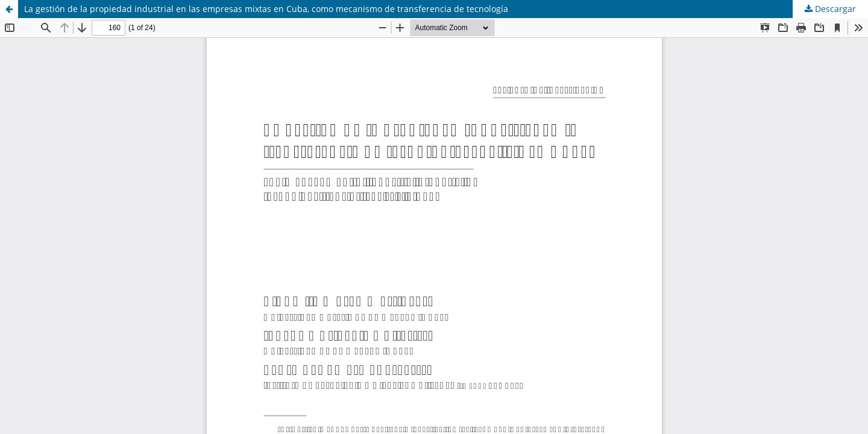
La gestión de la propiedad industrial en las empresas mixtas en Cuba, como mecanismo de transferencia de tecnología (266, 9)
